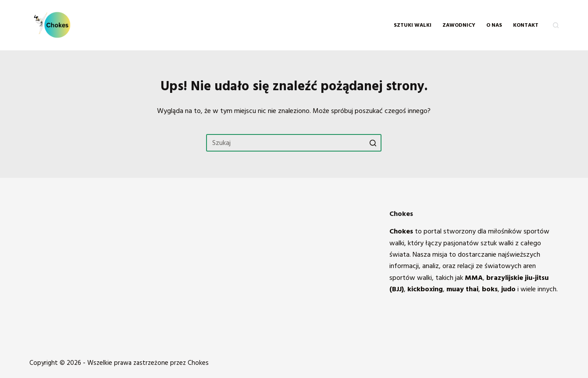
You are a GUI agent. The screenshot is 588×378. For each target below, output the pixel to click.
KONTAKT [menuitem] (526, 25)
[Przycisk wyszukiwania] (373, 143)
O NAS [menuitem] (494, 25)
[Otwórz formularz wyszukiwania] (556, 25)
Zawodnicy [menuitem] (459, 25)
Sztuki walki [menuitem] (413, 25)
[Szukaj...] (294, 143)
